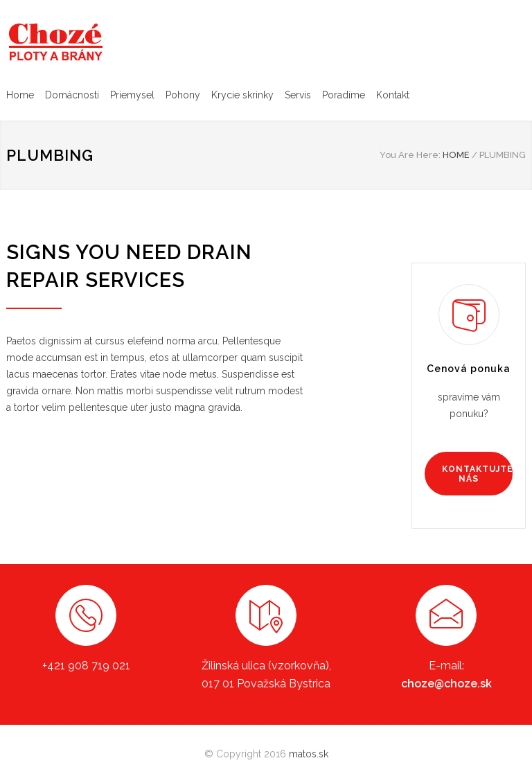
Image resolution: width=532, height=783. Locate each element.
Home (20, 95)
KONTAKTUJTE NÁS (477, 474)
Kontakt (393, 95)
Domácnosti (72, 95)
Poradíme (344, 95)
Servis (298, 95)
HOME (456, 155)
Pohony (183, 95)
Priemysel (132, 95)
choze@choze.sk (446, 684)
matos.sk (309, 754)
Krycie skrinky (242, 95)
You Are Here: (410, 155)
